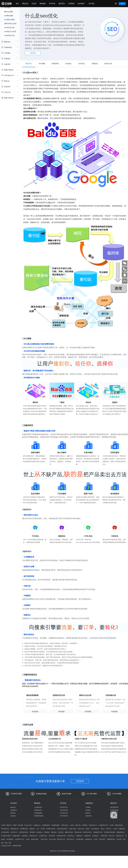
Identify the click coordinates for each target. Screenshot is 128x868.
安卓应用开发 (64, 810)
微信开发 (62, 4)
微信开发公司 (61, 839)
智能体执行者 (120, 832)
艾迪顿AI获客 (16, 836)
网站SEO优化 (87, 832)
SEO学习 (109, 829)
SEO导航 (20, 825)
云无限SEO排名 (23, 832)
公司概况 (88, 807)
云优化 (28, 839)
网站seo (10, 81)
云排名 (72, 825)
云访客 (115, 829)
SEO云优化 (81, 829)
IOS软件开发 (64, 807)
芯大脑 (111, 825)
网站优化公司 (34, 836)
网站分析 (78, 825)
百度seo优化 (65, 825)
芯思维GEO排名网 (110, 832)
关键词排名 (14, 810)
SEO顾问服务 (55, 825)
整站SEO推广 (35, 839)
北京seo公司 (28, 825)
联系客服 (35, 712)
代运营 (34, 4)
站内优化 (68, 64)
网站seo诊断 (9, 12)
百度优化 (10, 58)
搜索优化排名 (119, 825)
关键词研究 (55, 64)
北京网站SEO (43, 836)
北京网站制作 (80, 839)
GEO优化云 (71, 836)
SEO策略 (42, 64)
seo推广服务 (72, 829)
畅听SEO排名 (69, 832)
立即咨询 (33, 53)
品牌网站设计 (38, 810)
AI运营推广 (81, 4)
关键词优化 (10, 47)
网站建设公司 (15, 829)
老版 (6, 843)
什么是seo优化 (9, 20)
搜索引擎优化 (10, 70)
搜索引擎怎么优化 (10, 24)
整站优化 (13, 807)
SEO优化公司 (10, 75)
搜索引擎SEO (10, 98)
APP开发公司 (70, 839)
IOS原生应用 (64, 813)
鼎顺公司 (9, 825)
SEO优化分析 (5, 829)
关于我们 (92, 4)
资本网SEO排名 (61, 836)
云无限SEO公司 (19, 839)
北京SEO (119, 839)
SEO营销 (32, 832)
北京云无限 (52, 839)
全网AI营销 (104, 836)
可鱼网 (15, 825)
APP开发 (52, 4)
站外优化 (82, 64)
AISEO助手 (102, 839)
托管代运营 (108, 64)
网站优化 (25, 4)
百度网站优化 (24, 829)
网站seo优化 (78, 832)
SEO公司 (10, 92)
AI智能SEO (79, 836)
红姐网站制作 (46, 825)
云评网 (3, 825)
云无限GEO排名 (51, 829)
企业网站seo (37, 825)
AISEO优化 (52, 836)
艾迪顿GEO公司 (98, 832)
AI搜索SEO (87, 836)
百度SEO (10, 87)
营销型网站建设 (39, 816)
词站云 (103, 829)
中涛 (38, 829)
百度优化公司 (120, 836)
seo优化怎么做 (9, 27)
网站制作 (37, 803)
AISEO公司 (14, 832)
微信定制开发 (114, 807)
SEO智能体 (10, 839)
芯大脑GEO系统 (6, 836)
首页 (17, 4)
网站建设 (43, 4)
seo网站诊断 (9, 16)
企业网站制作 (38, 807)
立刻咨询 (80, 781)
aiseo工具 (112, 836)
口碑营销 (71, 4)
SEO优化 (10, 7)
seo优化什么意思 (10, 31)
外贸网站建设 (38, 813)
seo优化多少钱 (9, 35)
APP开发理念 (64, 816)
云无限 (95, 839)
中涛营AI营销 (5, 832)
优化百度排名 (95, 829)
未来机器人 (40, 832)
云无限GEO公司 (103, 825)
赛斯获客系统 (111, 839)
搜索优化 (95, 64)
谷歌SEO (10, 64)
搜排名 (88, 829)
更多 (10, 843)
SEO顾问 (10, 53)
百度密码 (85, 825)
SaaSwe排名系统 (62, 829)
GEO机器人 (96, 836)
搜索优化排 (89, 839)
